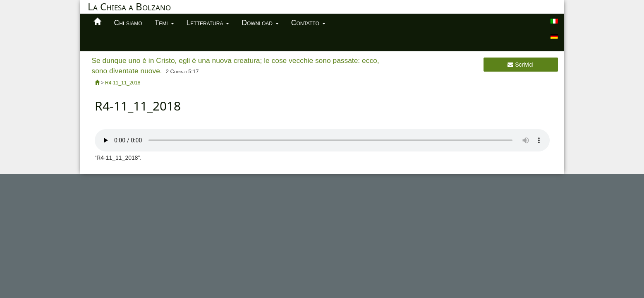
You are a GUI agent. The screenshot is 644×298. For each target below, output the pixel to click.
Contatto (308, 23)
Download (260, 23)
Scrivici (520, 65)
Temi (164, 23)
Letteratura (208, 23)
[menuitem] (554, 21)
